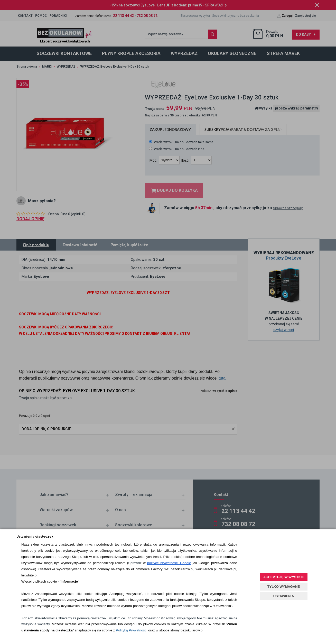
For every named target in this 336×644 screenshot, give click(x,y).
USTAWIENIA (284, 596)
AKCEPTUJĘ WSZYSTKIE (284, 577)
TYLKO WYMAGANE (284, 587)
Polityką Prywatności (132, 630)
